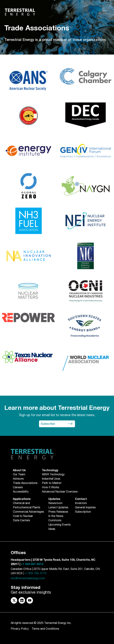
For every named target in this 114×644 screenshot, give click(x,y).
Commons (55, 521)
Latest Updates (58, 508)
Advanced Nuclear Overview (60, 492)
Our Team (19, 475)
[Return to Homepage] (20, 12)
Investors (81, 503)
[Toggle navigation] (105, 12)
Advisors (18, 479)
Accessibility (21, 492)
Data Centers (21, 521)
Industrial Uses (51, 479)
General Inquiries (85, 508)
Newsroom (55, 503)
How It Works (51, 488)
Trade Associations (25, 483)
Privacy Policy (20, 629)
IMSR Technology (53, 475)
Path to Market (52, 483)
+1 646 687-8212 (32, 564)
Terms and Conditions (45, 629)
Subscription (83, 512)
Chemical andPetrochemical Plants (27, 505)
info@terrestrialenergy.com (28, 578)
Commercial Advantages (28, 512)
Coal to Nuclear (23, 516)
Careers (18, 488)
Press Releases (58, 512)
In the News (56, 516)
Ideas (52, 529)
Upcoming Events (60, 525)
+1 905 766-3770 (35, 573)
